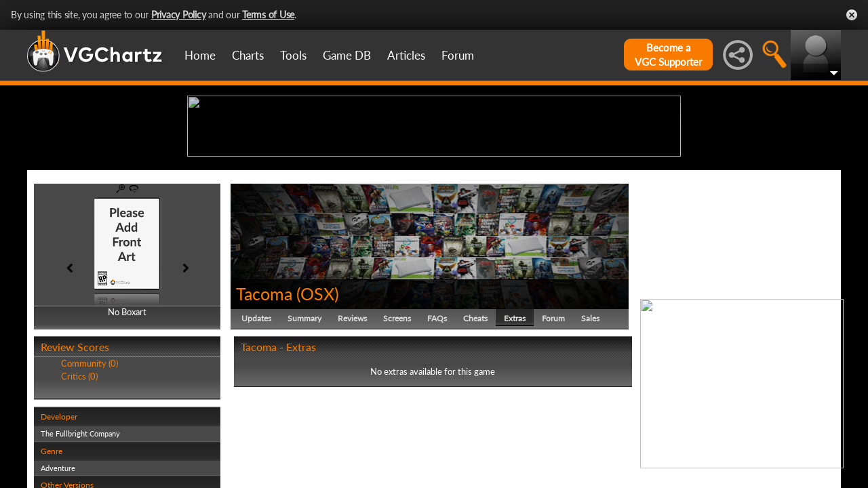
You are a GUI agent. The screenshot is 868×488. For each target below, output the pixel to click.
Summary (304, 423)
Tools (293, 55)
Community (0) (90, 469)
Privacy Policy (179, 15)
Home (200, 55)
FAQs (437, 423)
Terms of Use (268, 15)
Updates (256, 423)
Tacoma (264, 399)
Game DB (347, 55)
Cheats (475, 423)
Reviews (352, 423)
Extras (515, 423)
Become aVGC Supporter (668, 55)
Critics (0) (79, 481)
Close (852, 15)
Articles (406, 55)
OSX (317, 399)
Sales (590, 423)
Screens (397, 423)
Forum (458, 55)
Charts (248, 55)
